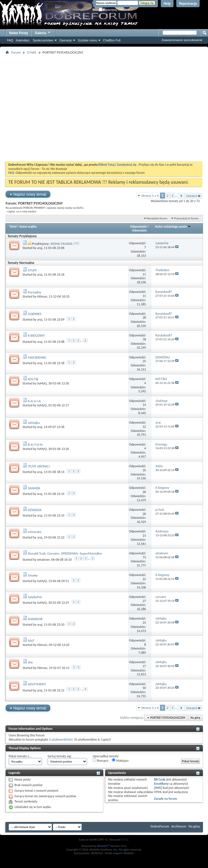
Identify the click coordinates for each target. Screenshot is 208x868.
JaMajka (34, 423)
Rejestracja (188, 4)
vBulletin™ (103, 846)
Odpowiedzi (138, 227)
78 (144, 339)
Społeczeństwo (43, 40)
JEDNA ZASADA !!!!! (65, 244)
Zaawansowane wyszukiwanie (182, 40)
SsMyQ (42, 383)
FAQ (10, 40)
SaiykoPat (35, 597)
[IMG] (158, 788)
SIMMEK (34, 488)
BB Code (160, 779)
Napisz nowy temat (28, 194)
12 (144, 427)
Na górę (195, 718)
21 (144, 535)
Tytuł (13, 227)
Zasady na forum (166, 799)
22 (144, 579)
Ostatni (194, 196)
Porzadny (34, 292)
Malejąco (120, 760)
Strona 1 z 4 (150, 196)
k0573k (33, 379)
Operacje (66, 40)
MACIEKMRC (37, 357)
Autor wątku (28, 227)
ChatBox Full (112, 40)
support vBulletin (124, 853)
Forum (16, 52)
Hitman (42, 296)
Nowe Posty (19, 33)
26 (144, 492)
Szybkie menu (87, 40)
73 (144, 557)
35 (144, 470)
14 (144, 405)
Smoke (33, 575)
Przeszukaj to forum (186, 218)
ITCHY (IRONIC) (39, 466)
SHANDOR (35, 619)
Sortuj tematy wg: (60, 756)
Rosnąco (100, 760)
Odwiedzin (139, 230)
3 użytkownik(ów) (61, 739)
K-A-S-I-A (34, 401)
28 (144, 318)
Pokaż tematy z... (20, 756)
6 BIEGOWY (36, 335)
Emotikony (161, 784)
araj (40, 248)
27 (144, 601)
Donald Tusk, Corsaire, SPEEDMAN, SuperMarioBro (65, 553)
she (30, 662)
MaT (31, 641)
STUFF (32, 270)
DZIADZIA (35, 510)
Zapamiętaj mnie (111, 10)
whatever (44, 560)
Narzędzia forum (157, 218)
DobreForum (160, 826)
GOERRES (35, 314)
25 (144, 361)
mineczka (35, 532)
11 (144, 274)
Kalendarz (23, 40)
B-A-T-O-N (35, 445)
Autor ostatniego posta (173, 227)
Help (167, 4)
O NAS (32, 52)
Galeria (43, 32)
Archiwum (179, 826)
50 (144, 688)
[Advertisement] (66, 108)
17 (144, 666)
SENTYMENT (37, 684)
